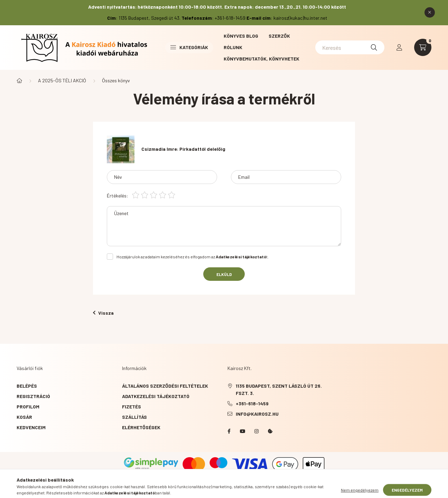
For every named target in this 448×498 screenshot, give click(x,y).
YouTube (243, 431)
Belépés (27, 386)
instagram (256, 431)
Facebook (229, 431)
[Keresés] (350, 47)
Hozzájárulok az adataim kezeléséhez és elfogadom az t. (193, 257)
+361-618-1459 (252, 403)
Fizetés (132, 407)
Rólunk (233, 47)
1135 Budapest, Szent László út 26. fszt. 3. (279, 389)
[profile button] (399, 47)
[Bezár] (430, 12)
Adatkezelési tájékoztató (156, 396)
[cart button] (423, 47)
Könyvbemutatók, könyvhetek (262, 59)
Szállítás (134, 417)
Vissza (103, 313)
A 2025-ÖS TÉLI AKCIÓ (62, 80)
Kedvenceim (31, 427)
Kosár (24, 417)
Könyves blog (241, 36)
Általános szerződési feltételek (165, 386)
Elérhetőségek (141, 427)
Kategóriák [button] (189, 47)
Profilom (28, 407)
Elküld (224, 274)
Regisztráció (33, 396)
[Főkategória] (19, 81)
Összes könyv (116, 80)
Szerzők (279, 36)
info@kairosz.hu (257, 414)
